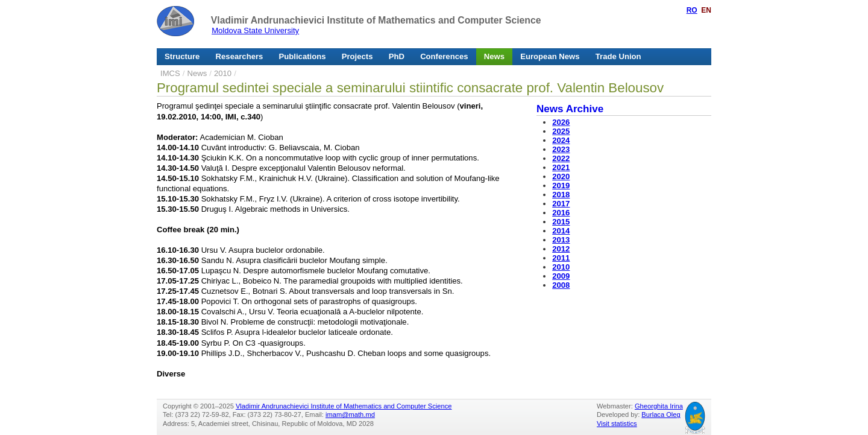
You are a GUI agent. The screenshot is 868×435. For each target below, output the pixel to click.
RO (692, 10)
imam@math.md (350, 414)
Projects (357, 56)
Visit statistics (617, 424)
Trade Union (618, 56)
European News (550, 56)
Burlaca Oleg (661, 414)
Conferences (444, 56)
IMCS (170, 73)
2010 (223, 73)
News (494, 56)
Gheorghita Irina (659, 406)
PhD (397, 56)
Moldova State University (255, 30)
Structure (182, 56)
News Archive (570, 109)
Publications (303, 56)
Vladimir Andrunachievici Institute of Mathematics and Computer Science (376, 20)
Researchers (240, 56)
